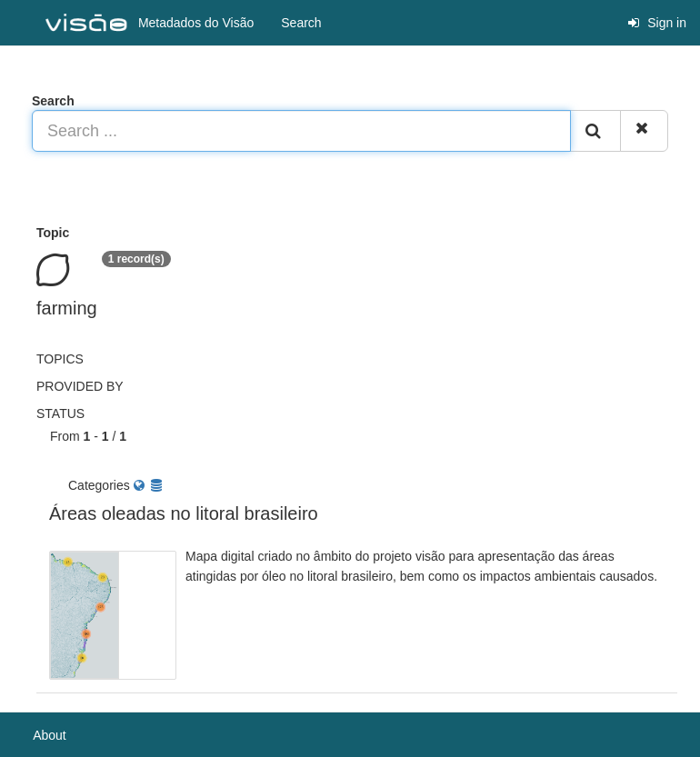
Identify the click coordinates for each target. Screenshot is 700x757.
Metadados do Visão (150, 24)
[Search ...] (301, 131)
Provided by (80, 386)
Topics (60, 359)
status (60, 413)
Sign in (657, 23)
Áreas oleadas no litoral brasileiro (184, 513)
